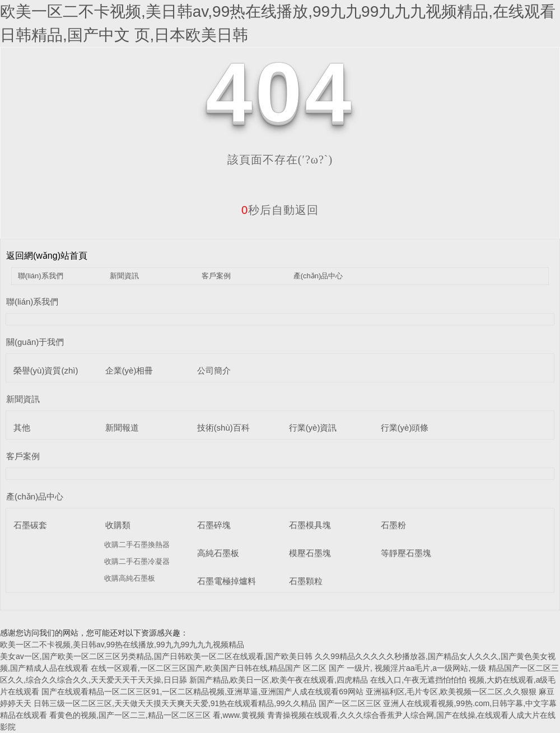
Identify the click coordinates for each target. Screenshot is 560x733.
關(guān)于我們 (35, 342)
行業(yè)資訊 (313, 428)
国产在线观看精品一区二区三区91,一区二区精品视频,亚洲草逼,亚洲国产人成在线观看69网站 (202, 692)
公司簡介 (214, 370)
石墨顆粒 (306, 581)
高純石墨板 (218, 553)
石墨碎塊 (214, 525)
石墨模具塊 (310, 525)
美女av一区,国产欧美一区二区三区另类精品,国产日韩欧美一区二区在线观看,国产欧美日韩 (156, 656)
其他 (22, 428)
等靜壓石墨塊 (406, 553)
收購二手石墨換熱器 (137, 545)
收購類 (118, 525)
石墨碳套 (30, 525)
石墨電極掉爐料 (227, 581)
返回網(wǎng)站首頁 (47, 256)
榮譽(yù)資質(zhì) (46, 370)
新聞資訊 (124, 276)
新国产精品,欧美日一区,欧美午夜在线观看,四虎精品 (280, 680)
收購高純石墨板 (130, 578)
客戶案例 (216, 276)
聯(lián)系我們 (41, 276)
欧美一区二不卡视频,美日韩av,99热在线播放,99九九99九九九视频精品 (122, 645)
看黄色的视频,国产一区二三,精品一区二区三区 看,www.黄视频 (157, 715)
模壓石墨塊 (310, 553)
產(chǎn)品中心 (318, 276)
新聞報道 (122, 428)
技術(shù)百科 (223, 428)
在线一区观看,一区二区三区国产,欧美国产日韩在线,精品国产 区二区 (209, 668)
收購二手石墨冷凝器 (137, 561)
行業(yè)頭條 (405, 428)
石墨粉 (393, 525)
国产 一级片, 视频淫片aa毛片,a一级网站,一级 (409, 668)
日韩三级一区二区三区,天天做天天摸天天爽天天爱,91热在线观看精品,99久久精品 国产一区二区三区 (207, 703)
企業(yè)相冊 (129, 370)
